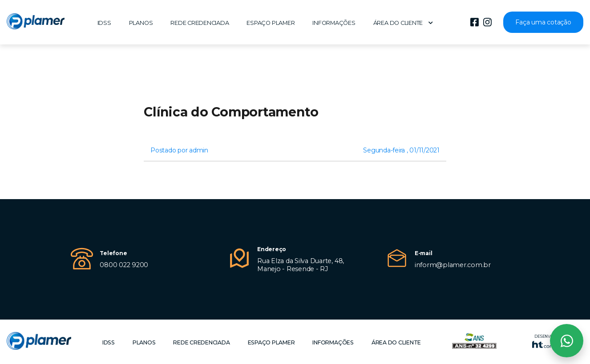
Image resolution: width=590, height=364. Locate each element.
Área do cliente (403, 23)
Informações (334, 23)
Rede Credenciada (200, 23)
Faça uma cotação (543, 22)
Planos (141, 23)
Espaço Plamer (271, 23)
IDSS (104, 23)
